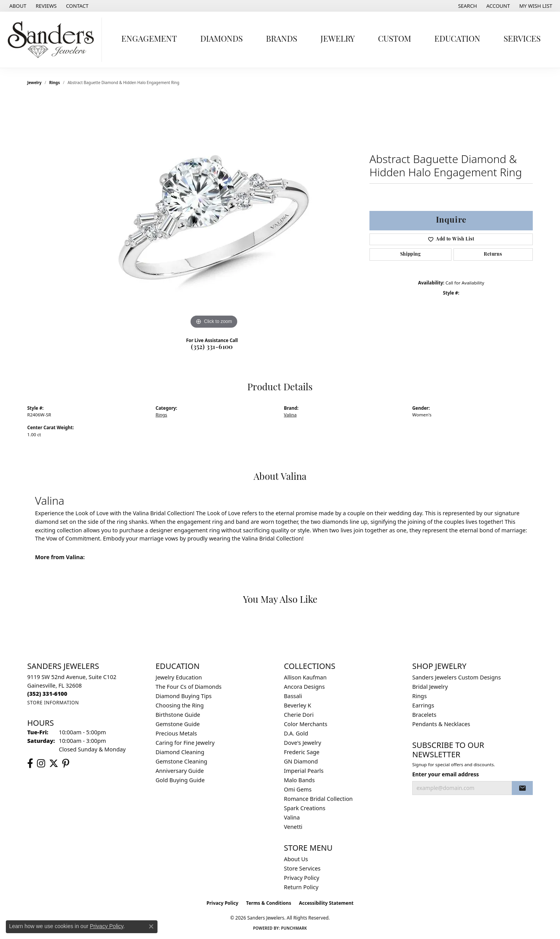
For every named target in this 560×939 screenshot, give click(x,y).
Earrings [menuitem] (423, 705)
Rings (55, 82)
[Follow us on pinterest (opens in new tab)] (66, 763)
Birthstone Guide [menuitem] (178, 715)
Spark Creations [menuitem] (305, 808)
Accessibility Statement (326, 903)
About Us (296, 859)
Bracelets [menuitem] (424, 715)
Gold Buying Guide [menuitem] (180, 780)
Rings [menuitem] (419, 696)
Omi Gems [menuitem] (298, 789)
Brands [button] (282, 39)
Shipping (410, 254)
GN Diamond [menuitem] (301, 761)
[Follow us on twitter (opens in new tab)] (54, 763)
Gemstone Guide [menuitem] (178, 724)
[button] (467, 6)
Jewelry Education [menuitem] (179, 677)
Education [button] (457, 39)
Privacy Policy (302, 878)
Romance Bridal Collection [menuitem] (318, 799)
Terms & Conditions (269, 903)
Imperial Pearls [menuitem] (304, 771)
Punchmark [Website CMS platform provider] (294, 928)
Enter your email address (446, 774)
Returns (493, 254)
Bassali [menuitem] (293, 696)
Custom (395, 39)
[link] (17, 6)
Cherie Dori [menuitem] (299, 715)
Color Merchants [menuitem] (306, 724)
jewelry (34, 82)
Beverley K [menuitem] (297, 705)
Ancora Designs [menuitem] (304, 687)
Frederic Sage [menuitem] (302, 752)
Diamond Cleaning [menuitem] (180, 752)
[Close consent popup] (151, 927)
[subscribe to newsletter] (522, 788)
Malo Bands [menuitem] (299, 780)
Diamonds (221, 39)
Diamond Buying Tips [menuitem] (184, 696)
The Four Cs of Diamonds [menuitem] (189, 687)
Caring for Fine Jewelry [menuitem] (185, 743)
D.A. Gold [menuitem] (296, 733)
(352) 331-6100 (212, 348)
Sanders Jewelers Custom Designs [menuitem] (457, 677)
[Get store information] (53, 703)
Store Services (302, 868)
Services (522, 39)
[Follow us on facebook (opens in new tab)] (30, 763)
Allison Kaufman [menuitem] (305, 677)
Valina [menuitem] (292, 817)
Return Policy (301, 887)
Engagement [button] (149, 39)
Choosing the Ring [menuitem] (180, 705)
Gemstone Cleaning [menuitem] (181, 761)
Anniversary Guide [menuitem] (180, 771)
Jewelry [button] (338, 39)
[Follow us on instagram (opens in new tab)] (41, 763)
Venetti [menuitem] (293, 827)
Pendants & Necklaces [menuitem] (441, 724)
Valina (290, 415)
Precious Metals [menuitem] (176, 733)
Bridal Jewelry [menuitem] (430, 687)
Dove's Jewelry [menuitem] (303, 743)
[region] (214, 214)
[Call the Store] (47, 694)
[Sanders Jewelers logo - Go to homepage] (53, 40)
